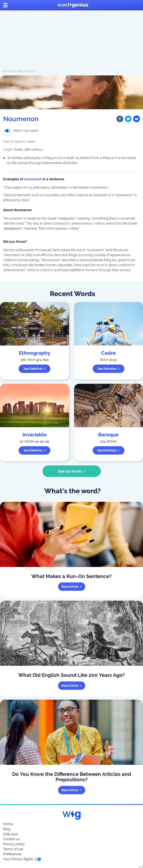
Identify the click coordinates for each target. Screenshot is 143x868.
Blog (7, 829)
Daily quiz (11, 834)
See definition (35, 369)
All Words (9, 71)
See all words (71, 471)
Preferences (12, 854)
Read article (71, 587)
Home (8, 824)
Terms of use (13, 849)
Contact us (11, 839)
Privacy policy (14, 844)
